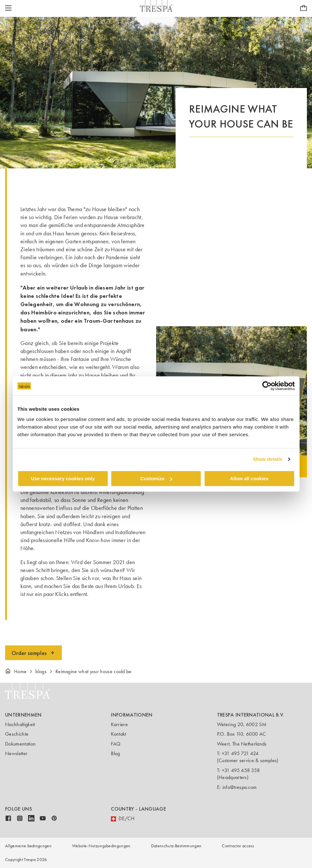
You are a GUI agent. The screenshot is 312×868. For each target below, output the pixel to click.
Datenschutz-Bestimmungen (176, 846)
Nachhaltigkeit (20, 724)
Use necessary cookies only (63, 478)
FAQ (116, 744)
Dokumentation (20, 744)
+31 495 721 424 (240, 753)
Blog (115, 753)
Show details (268, 459)
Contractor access (238, 846)
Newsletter (16, 753)
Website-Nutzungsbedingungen (101, 846)
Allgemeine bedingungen (28, 846)
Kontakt (118, 734)
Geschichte (17, 734)
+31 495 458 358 (241, 770)
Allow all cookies (249, 478)
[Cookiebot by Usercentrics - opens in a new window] (267, 386)
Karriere (119, 724)
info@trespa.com (240, 787)
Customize (156, 478)
